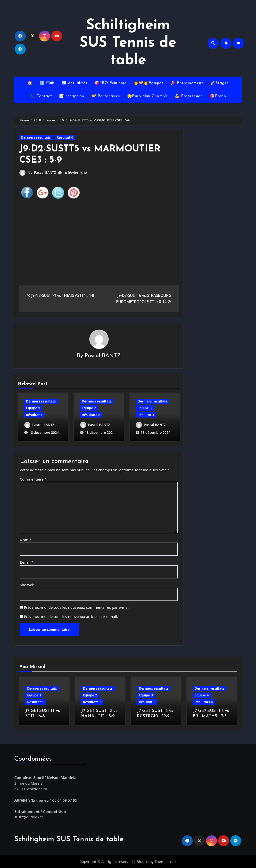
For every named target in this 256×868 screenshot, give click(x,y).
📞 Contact (41, 96)
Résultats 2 (91, 415)
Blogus (143, 861)
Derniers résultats (36, 137)
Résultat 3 (146, 415)
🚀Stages (219, 83)
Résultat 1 (34, 415)
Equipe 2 (89, 408)
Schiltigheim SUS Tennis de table (128, 43)
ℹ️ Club (47, 83)
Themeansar (165, 861)
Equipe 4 (202, 695)
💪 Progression (189, 96)
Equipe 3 (145, 408)
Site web (27, 585)
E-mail (27, 562)
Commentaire (33, 479)
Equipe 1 (33, 408)
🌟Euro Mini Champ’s (147, 96)
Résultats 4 (204, 702)
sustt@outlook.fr (29, 817)
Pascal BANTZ (45, 172)
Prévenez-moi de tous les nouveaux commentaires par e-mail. (77, 607)
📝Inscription (72, 96)
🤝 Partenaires (106, 96)
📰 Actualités (74, 83)
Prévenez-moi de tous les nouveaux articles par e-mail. (71, 616)
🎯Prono (218, 96)
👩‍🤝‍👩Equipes (148, 83)
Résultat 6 (65, 137)
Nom (26, 540)
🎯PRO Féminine (111, 83)
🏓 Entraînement (187, 83)
